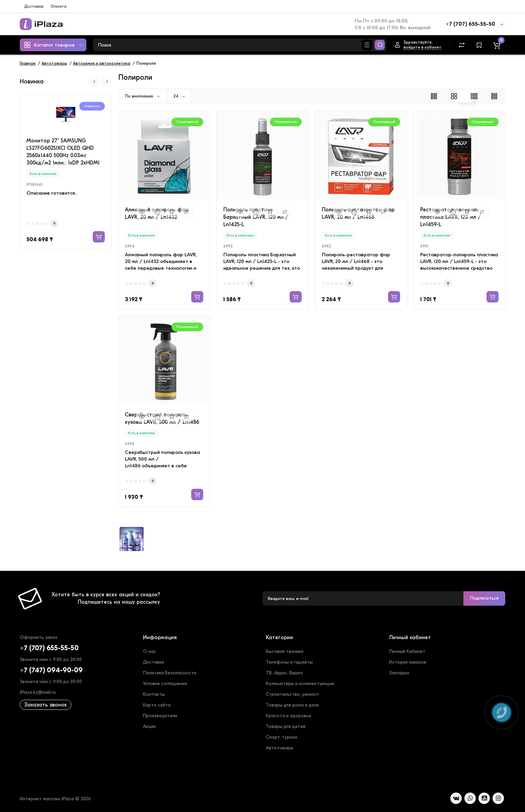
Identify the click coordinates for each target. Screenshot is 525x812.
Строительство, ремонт (292, 694)
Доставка (34, 6)
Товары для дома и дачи (292, 705)
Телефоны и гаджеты (289, 662)
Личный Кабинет (407, 651)
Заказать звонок (46, 705)
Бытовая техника (285, 651)
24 (179, 96)
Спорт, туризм (282, 737)
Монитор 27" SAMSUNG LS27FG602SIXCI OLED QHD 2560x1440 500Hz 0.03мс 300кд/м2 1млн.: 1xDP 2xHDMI (63, 152)
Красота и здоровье (288, 716)
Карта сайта (157, 705)
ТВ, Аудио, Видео (284, 673)
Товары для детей (286, 726)
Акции (149, 726)
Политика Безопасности (170, 673)
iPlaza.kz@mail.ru (38, 692)
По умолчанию (142, 96)
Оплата (59, 6)
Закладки (399, 673)
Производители (160, 716)
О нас (149, 651)
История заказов (408, 662)
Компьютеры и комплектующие (300, 684)
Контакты (154, 694)
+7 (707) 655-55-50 (470, 24)
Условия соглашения (165, 684)
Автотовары (280, 748)
